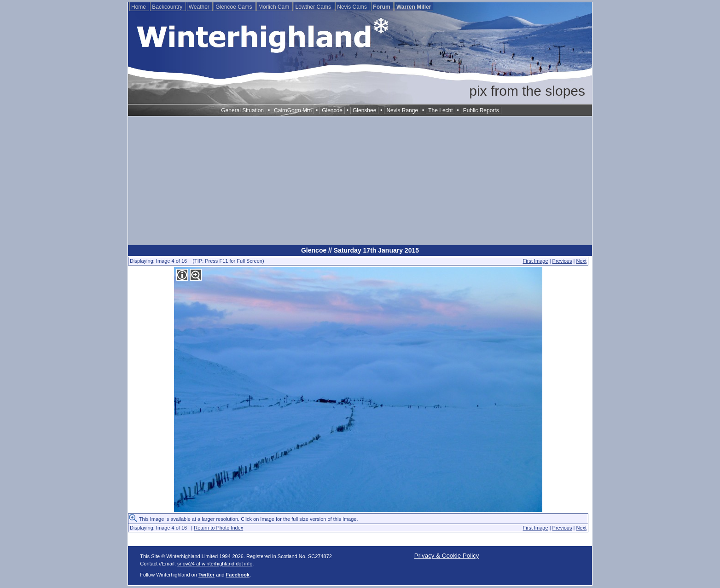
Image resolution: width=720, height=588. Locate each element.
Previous (562, 261)
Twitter (206, 575)
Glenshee (364, 110)
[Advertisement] (360, 181)
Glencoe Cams (235, 7)
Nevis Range (402, 110)
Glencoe (332, 110)
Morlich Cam (275, 7)
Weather (200, 7)
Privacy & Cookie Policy (447, 556)
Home (139, 7)
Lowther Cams (314, 7)
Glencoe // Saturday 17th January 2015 (360, 250)
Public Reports (481, 110)
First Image (536, 261)
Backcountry (168, 7)
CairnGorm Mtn (293, 110)
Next (581, 261)
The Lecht (440, 110)
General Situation (242, 110)
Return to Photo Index (218, 528)
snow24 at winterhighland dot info (215, 564)
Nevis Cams (353, 7)
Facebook (238, 575)
